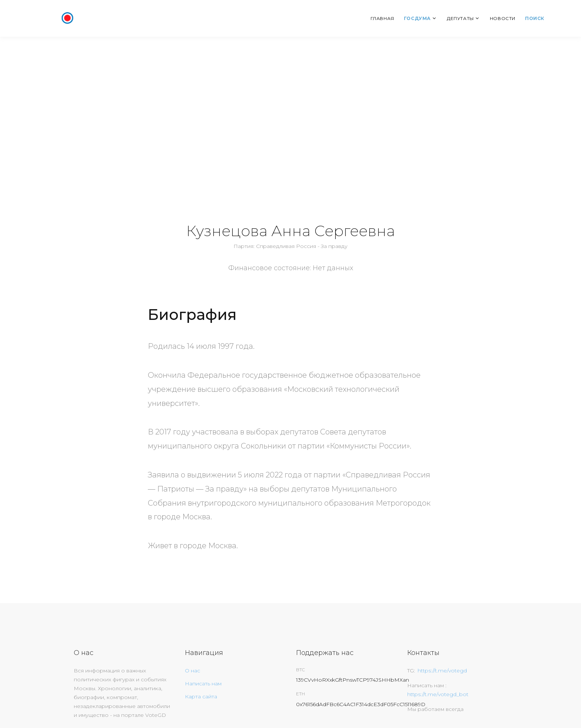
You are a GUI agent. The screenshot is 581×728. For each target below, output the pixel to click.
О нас (192, 671)
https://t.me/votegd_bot (438, 694)
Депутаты (460, 18)
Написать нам (203, 684)
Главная (382, 18)
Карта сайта (201, 696)
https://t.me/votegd (442, 671)
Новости (503, 18)
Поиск (535, 18)
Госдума (417, 18)
